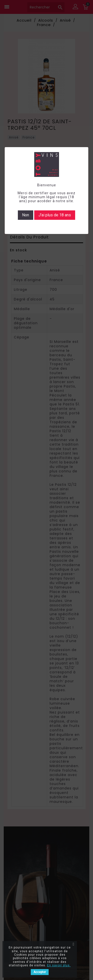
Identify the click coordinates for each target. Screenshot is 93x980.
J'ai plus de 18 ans (55, 215)
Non (26, 215)
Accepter (40, 972)
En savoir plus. (59, 965)
